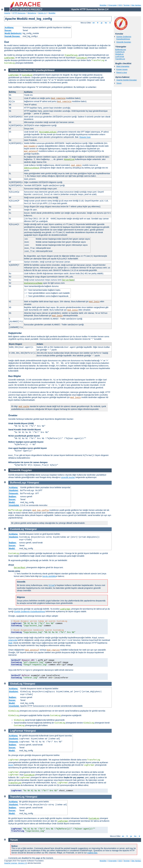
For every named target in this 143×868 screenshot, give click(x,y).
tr (110, 23)
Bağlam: (13, 496)
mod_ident (77, 165)
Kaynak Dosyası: (12, 36)
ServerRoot (20, 568)
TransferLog (71, 55)
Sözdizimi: (14, 490)
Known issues (122, 69)
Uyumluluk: (14, 505)
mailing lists (92, 853)
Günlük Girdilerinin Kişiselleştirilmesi (124, 38)
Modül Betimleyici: (13, 33)
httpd (52, 585)
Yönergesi (33, 483)
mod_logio (94, 302)
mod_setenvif (31, 151)
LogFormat (9, 58)
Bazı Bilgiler (15, 376)
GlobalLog (119, 54)
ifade (10, 643)
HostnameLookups (48, 132)
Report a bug (122, 72)
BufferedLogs (121, 50)
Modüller (103, 5)
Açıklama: (9, 27)
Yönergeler (112, 5)
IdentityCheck (32, 168)
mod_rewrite (53, 650)
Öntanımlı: (14, 493)
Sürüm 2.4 (42, 13)
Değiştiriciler (15, 333)
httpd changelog (123, 66)
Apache (7, 13)
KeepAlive (69, 159)
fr (98, 23)
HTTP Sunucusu (19, 13)
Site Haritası (136, 5)
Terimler (126, 5)
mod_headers (30, 146)
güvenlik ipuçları (68, 477)
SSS (120, 5)
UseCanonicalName (33, 283)
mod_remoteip (58, 98)
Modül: (12, 502)
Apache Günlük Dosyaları (127, 80)
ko (106, 23)
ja (102, 23)
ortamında (13, 640)
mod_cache (24, 407)
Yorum (119, 83)
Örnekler (13, 415)
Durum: (8, 30)
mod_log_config (41, 510)
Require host (85, 137)
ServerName (68, 280)
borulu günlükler (49, 576)
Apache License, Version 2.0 (16, 863)
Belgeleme (32, 13)
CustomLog (82, 58)
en (94, 23)
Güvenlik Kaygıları (124, 42)
